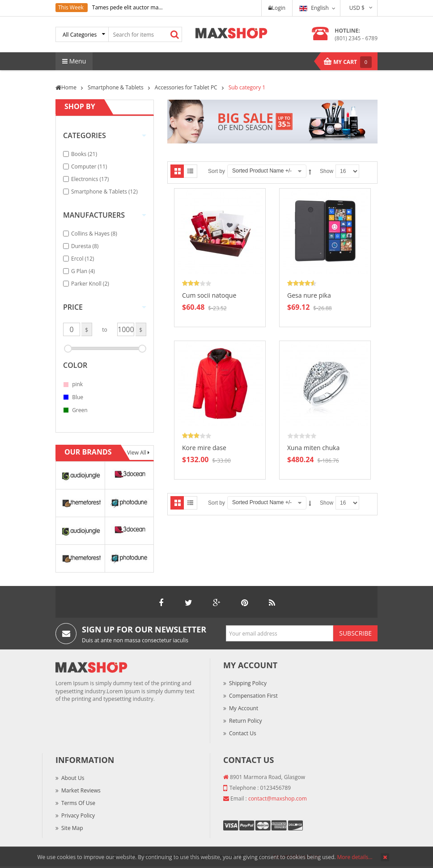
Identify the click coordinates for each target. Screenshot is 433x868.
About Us (73, 778)
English (314, 8)
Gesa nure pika (309, 295)
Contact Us (243, 733)
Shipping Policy (248, 683)
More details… (355, 857)
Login (277, 8)
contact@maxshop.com (278, 798)
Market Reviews (81, 790)
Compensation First (253, 696)
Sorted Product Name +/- (262, 171)
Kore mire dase (204, 448)
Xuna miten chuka (313, 448)
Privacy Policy (78, 815)
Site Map (72, 828)
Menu (74, 61)
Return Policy (245, 721)
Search (175, 34)
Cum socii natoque (209, 295)
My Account (244, 708)
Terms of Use (78, 803)
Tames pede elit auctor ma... (127, 7)
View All (137, 453)
